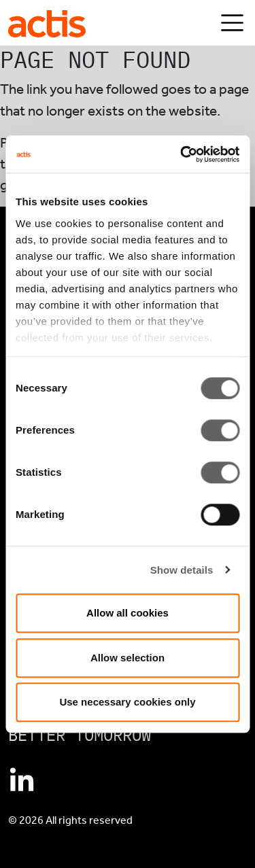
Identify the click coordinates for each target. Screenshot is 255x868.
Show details (182, 570)
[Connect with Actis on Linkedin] (22, 781)
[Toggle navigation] (232, 23)
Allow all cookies (128, 613)
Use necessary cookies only (127, 702)
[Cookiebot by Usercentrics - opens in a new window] (182, 154)
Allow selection (128, 658)
